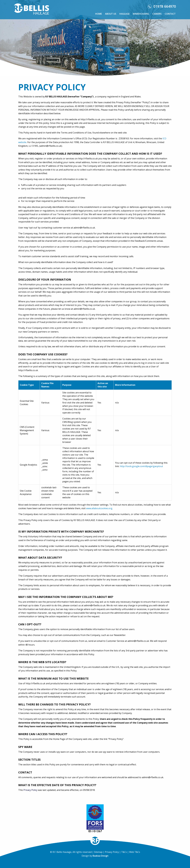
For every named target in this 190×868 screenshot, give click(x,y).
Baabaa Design (101, 856)
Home (99, 14)
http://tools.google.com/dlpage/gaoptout (141, 466)
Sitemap (98, 852)
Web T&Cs (135, 852)
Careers (157, 14)
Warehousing (141, 14)
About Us (111, 14)
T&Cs (124, 852)
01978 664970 (162, 6)
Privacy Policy (30, 790)
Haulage (125, 14)
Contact (170, 14)
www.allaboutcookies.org (99, 508)
